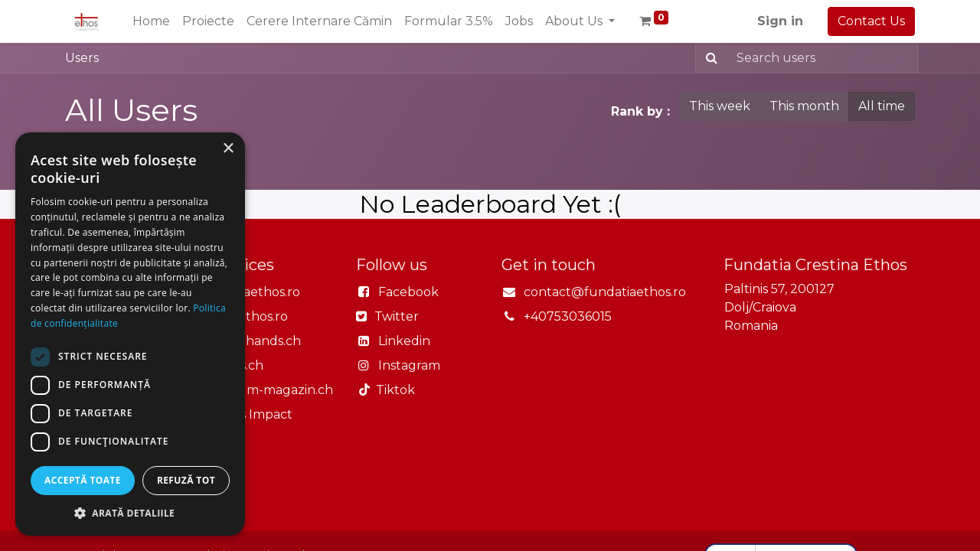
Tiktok (392, 390)
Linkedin (404, 341)
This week (720, 106)
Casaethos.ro (249, 316)
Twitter (395, 316)
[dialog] (130, 334)
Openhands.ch (256, 341)
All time (882, 106)
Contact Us (871, 21)
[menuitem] (151, 21)
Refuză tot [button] (186, 480)
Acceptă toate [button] (83, 480)
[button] (130, 513)
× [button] (228, 149)
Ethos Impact (252, 414)
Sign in (780, 21)
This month (804, 106)
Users (82, 58)
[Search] (709, 58)
